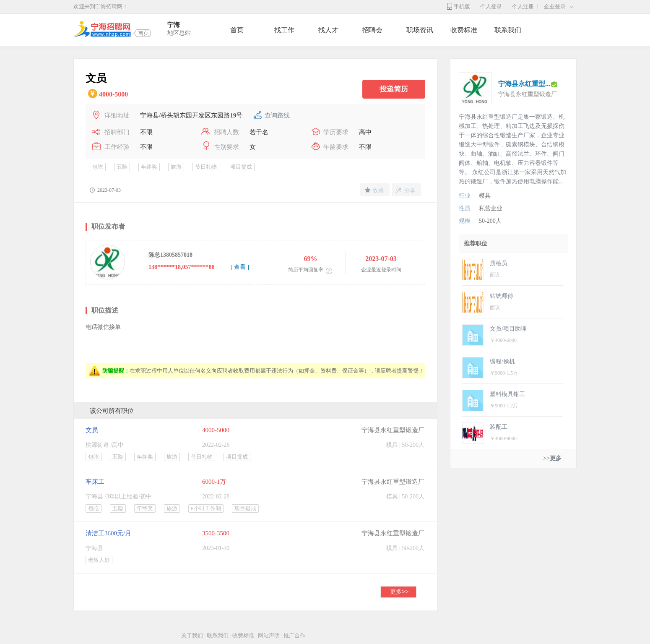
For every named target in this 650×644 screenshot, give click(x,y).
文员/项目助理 (508, 329)
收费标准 (464, 30)
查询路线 (277, 115)
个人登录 (491, 7)
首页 (237, 30)
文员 (92, 430)
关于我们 (192, 635)
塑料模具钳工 (507, 394)
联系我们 (508, 30)
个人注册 (523, 7)
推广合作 (294, 635)
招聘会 (372, 30)
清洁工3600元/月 (108, 533)
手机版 (462, 7)
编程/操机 (502, 361)
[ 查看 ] (240, 267)
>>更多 (552, 458)
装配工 (499, 427)
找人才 (328, 30)
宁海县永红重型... (524, 84)
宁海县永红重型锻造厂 (393, 430)
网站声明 (269, 635)
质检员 (499, 263)
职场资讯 (420, 30)
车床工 (95, 482)
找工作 (284, 30)
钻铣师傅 (502, 296)
